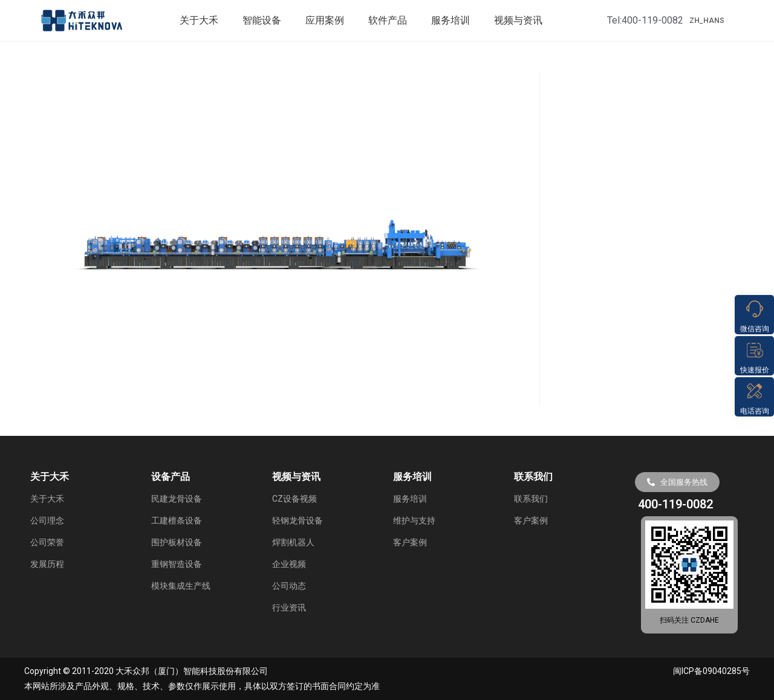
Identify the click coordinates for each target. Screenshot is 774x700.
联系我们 (531, 499)
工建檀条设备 (177, 520)
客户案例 (410, 542)
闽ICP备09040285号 (711, 671)
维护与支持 (414, 520)
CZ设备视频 (294, 499)
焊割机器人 (293, 542)
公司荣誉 (47, 542)
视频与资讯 (518, 20)
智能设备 (262, 20)
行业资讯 (289, 608)
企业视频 (289, 564)
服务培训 (450, 20)
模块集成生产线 (181, 586)
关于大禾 (199, 20)
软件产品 (388, 20)
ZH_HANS (707, 21)
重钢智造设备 (177, 564)
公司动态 (289, 586)
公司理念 (47, 520)
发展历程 (47, 564)
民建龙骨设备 (177, 499)
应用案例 (325, 20)
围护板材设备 (177, 542)
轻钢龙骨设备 (298, 520)
